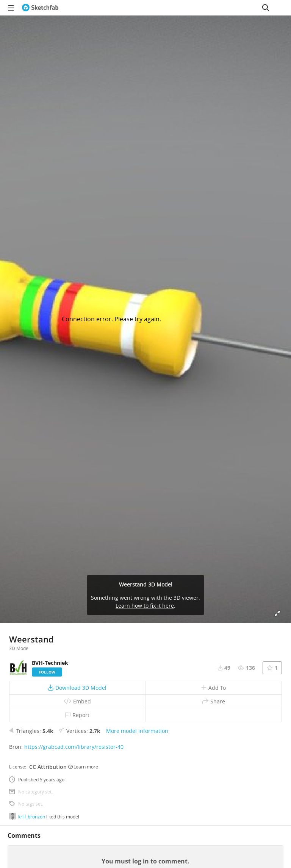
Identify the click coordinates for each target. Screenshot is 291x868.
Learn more (83, 767)
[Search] (266, 8)
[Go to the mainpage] (40, 8)
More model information (137, 731)
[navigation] (11, 8)
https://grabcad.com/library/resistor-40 (74, 747)
